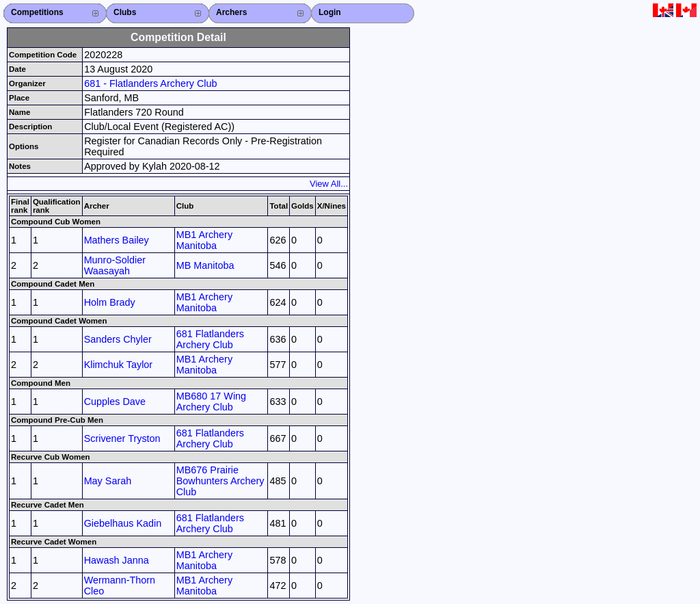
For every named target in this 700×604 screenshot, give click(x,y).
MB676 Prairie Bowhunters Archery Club (220, 481)
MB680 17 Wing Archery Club (211, 402)
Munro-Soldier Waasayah (115, 265)
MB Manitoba (205, 265)
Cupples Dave (115, 402)
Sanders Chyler (118, 339)
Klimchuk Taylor (119, 365)
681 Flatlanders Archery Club (210, 339)
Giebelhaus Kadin (123, 523)
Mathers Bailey (117, 240)
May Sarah (108, 481)
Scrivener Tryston (122, 438)
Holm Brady (110, 302)
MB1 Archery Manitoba (204, 240)
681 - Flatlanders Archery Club (150, 83)
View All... (329, 184)
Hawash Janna (117, 560)
